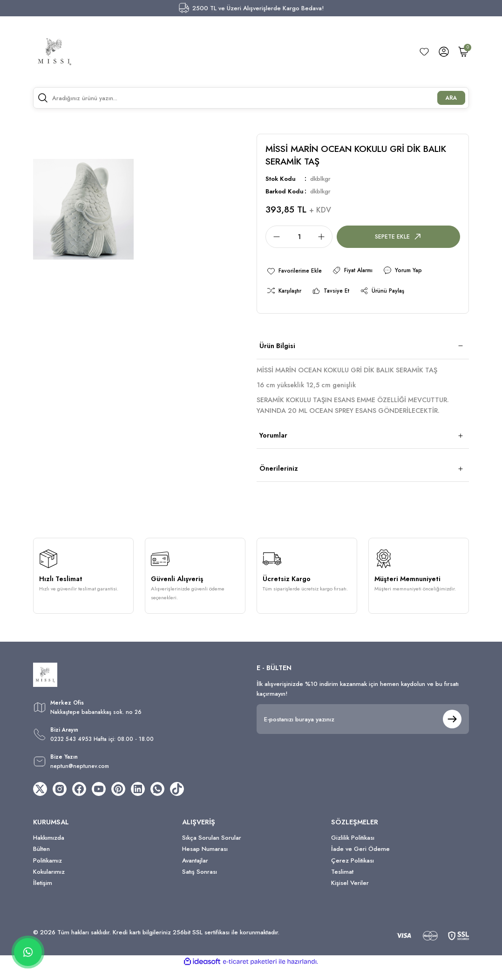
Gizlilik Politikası (353, 849)
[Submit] (452, 722)
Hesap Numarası (205, 860)
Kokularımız (49, 883)
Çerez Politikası (353, 872)
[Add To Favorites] (296, 271)
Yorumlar (273, 438)
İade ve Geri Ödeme (360, 860)
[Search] (251, 98)
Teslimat (342, 883)
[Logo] (54, 52)
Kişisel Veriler (350, 894)
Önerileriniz (279, 471)
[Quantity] (299, 237)
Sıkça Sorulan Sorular (212, 849)
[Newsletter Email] (363, 722)
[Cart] (463, 52)
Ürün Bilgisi (277, 349)
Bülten (41, 860)
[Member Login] (444, 52)
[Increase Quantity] (324, 237)
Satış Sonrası (200, 883)
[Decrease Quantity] (274, 237)
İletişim (43, 894)
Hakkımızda (49, 849)
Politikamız (47, 872)
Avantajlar (195, 872)
